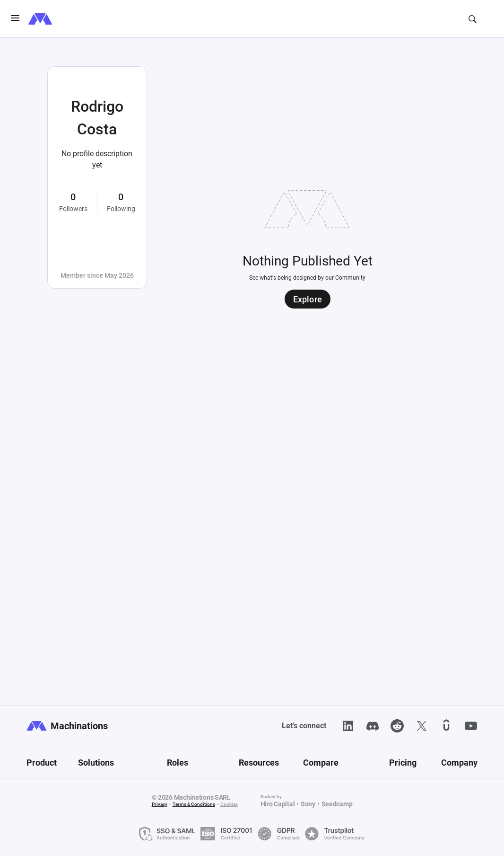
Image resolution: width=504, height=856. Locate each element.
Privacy (160, 804)
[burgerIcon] (15, 19)
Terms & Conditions (194, 804)
